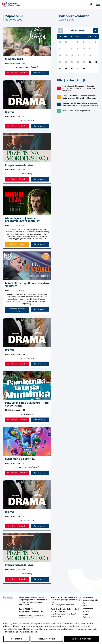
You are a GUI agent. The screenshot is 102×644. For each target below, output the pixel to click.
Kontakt (86, 605)
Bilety (85, 599)
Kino (85, 597)
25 (90, 62)
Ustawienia (16, 639)
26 (96, 62)
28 (66, 69)
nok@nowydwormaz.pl (35, 605)
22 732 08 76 (28, 603)
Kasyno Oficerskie (90, 594)
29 (72, 69)
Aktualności (88, 591)
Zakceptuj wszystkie (81, 639)
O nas (85, 608)
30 (78, 69)
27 (60, 69)
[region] (51, 631)
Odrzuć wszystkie (47, 639)
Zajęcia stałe (88, 602)
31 (84, 69)
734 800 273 (59, 617)
